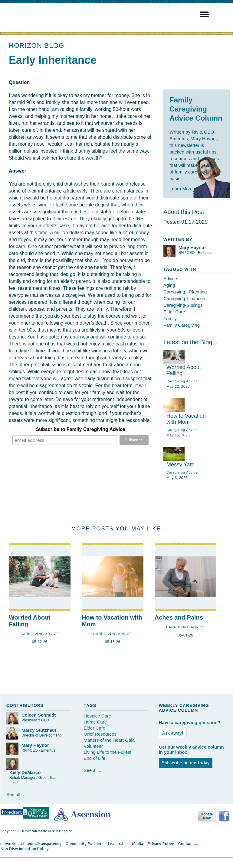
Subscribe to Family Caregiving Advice (81, 429)
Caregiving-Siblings (183, 305)
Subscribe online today (186, 763)
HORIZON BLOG (37, 45)
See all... (15, 794)
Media (138, 844)
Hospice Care (97, 716)
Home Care (95, 722)
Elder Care (174, 312)
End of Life (94, 758)
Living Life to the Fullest (107, 752)
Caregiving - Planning (185, 292)
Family (170, 318)
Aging (169, 285)
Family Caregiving (182, 325)
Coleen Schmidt (39, 715)
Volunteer (93, 746)
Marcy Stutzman (39, 730)
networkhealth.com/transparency (31, 844)
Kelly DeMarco (25, 772)
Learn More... (183, 189)
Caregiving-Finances (184, 298)
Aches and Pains (179, 617)
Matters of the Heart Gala (109, 740)
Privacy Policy (161, 844)
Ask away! (173, 733)
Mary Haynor (192, 247)
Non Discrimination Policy (25, 849)
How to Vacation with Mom (186, 419)
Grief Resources (100, 734)
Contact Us (188, 844)
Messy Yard (180, 465)
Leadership (118, 844)
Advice (170, 279)
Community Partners (85, 844)
